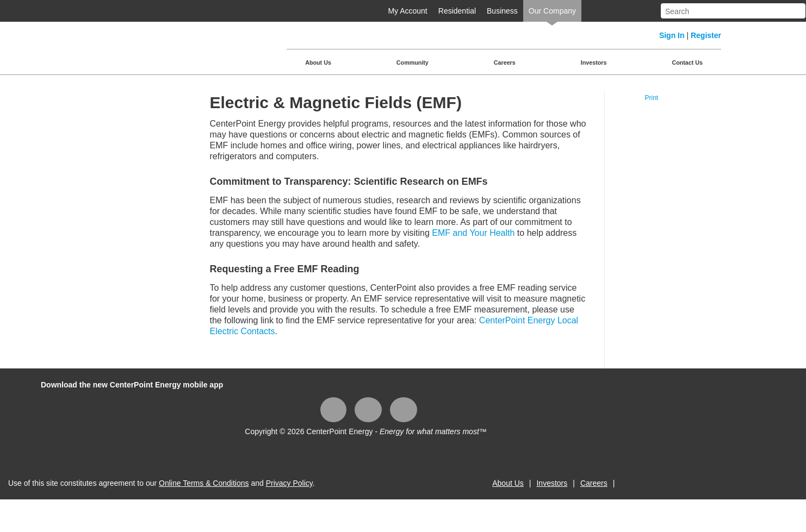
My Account (407, 11)
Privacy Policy (289, 483)
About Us (318, 62)
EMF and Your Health (473, 233)
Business (502, 11)
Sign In (672, 35)
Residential (457, 11)
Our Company (552, 11)
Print (651, 98)
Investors (594, 62)
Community (413, 62)
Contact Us (687, 62)
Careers (505, 62)
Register (706, 35)
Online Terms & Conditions (204, 483)
